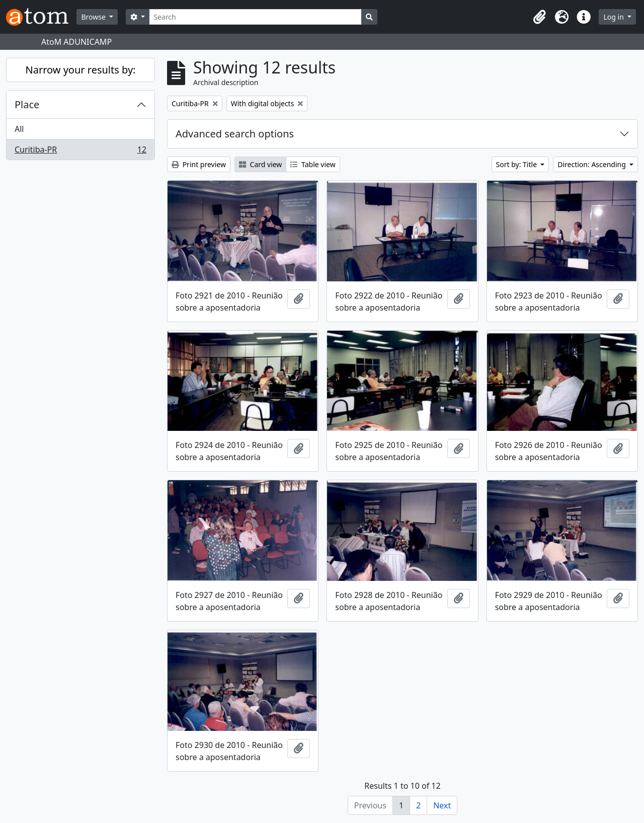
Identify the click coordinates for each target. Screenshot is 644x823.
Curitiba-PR (80, 152)
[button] (539, 17)
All (19, 129)
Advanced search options (235, 134)
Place (27, 104)
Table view (313, 164)
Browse (94, 17)
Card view (260, 164)
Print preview (199, 164)
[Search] (255, 17)
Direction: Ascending (592, 164)
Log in (614, 17)
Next (442, 805)
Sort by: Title (517, 164)
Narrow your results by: (81, 70)
